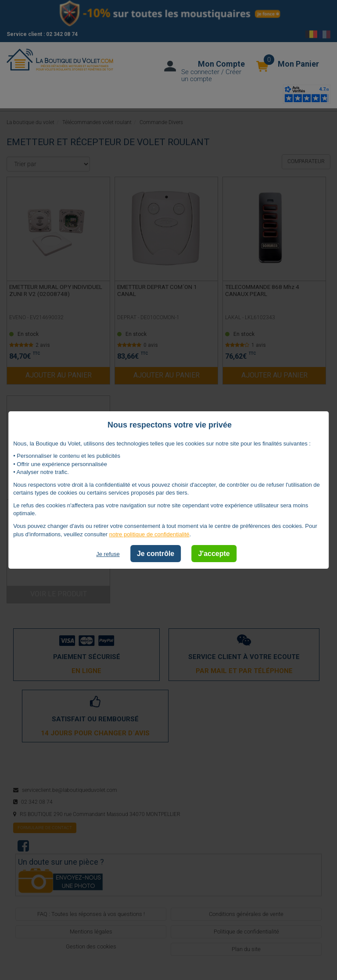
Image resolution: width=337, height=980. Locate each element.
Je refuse (108, 554)
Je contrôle (156, 554)
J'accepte (214, 554)
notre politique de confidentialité (149, 534)
